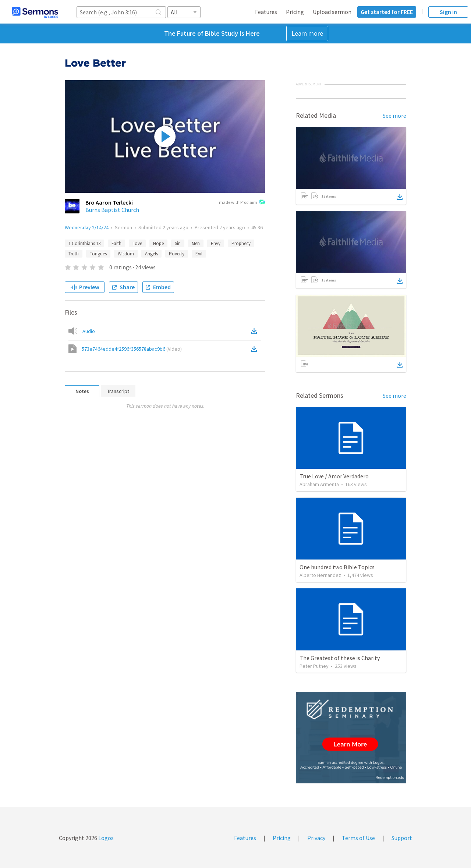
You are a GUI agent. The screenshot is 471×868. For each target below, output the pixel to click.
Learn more (307, 33)
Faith (116, 243)
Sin (178, 243)
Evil (199, 254)
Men (196, 243)
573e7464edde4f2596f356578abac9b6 (132, 349)
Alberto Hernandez (320, 575)
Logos (105, 838)
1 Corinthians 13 (84, 243)
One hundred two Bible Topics (337, 567)
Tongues (98, 254)
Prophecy (241, 243)
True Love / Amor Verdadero (334, 476)
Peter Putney (314, 666)
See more (394, 116)
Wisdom (126, 254)
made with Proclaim (242, 203)
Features (266, 12)
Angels (151, 254)
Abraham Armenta (319, 484)
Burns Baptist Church (112, 210)
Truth (74, 254)
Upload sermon (332, 12)
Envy (216, 243)
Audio (89, 331)
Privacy (316, 838)
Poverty (177, 254)
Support (402, 838)
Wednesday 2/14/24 (87, 227)
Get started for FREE (387, 12)
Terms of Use (358, 838)
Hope (158, 243)
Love (137, 243)
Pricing (295, 12)
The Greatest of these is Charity (340, 658)
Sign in (448, 12)
